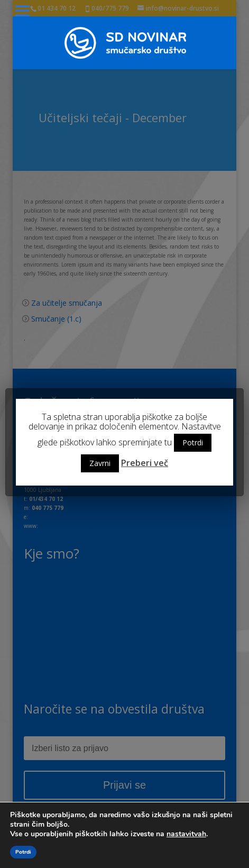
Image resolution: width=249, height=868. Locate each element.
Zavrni (100, 463)
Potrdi (193, 442)
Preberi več (145, 463)
